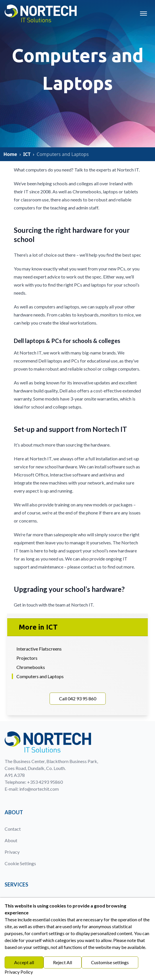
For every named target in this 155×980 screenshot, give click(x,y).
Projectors (27, 658)
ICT (27, 154)
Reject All (63, 962)
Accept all (24, 962)
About (11, 840)
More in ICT (38, 627)
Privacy (12, 852)
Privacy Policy (19, 972)
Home (10, 154)
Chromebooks (31, 667)
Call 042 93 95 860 (78, 698)
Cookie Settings (20, 863)
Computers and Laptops (40, 676)
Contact (13, 829)
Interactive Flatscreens (39, 649)
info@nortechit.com (39, 789)
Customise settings (110, 962)
